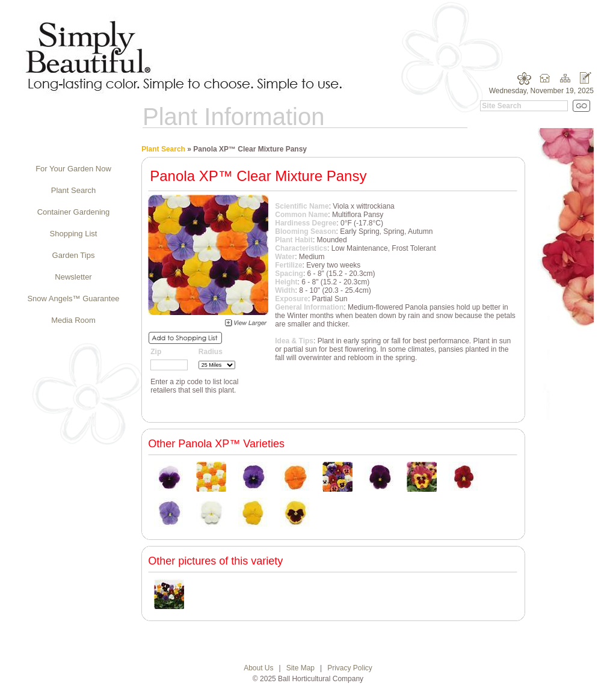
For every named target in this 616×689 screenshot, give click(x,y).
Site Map (300, 668)
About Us (258, 668)
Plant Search (73, 190)
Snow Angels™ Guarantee (73, 299)
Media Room (73, 320)
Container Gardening (74, 212)
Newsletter (73, 277)
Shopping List (74, 234)
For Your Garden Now (73, 169)
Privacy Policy (350, 668)
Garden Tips (74, 255)
